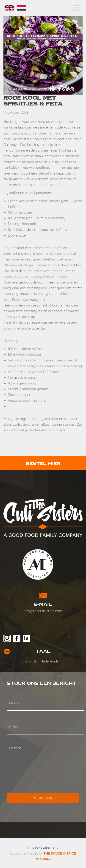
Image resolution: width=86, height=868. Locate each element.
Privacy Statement (43, 847)
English (31, 661)
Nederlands (49, 661)
